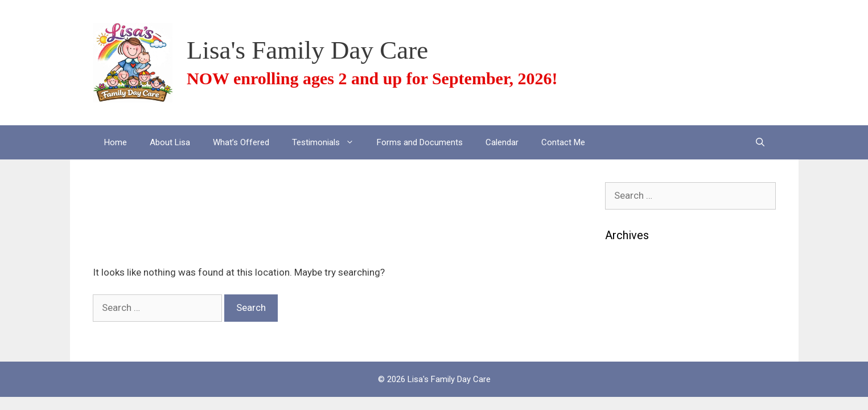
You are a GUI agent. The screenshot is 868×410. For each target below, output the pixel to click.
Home (116, 142)
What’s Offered (241, 142)
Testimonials (329, 142)
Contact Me (563, 142)
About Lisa (170, 142)
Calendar (502, 142)
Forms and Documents (420, 142)
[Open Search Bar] (760, 142)
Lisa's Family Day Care (307, 50)
